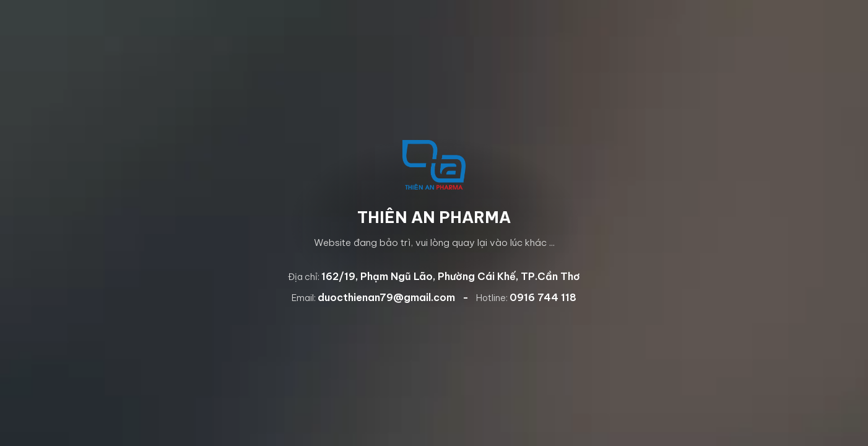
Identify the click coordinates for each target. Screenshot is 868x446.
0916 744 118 (543, 297)
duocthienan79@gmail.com (386, 297)
